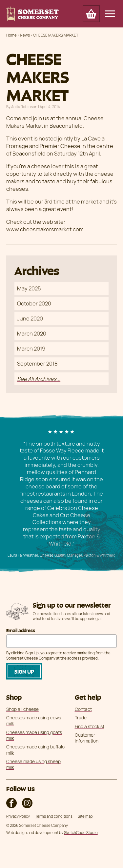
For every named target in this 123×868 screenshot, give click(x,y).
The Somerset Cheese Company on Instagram (27, 803)
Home (11, 35)
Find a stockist (90, 726)
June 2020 (30, 318)
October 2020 (34, 303)
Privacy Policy (18, 816)
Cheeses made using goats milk (34, 735)
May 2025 (29, 288)
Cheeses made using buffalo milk (35, 750)
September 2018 (37, 363)
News (25, 35)
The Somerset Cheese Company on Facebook (11, 803)
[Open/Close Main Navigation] (110, 14)
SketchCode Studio (81, 833)
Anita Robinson (24, 107)
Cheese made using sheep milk (33, 764)
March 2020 (32, 333)
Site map (85, 816)
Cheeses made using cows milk (34, 721)
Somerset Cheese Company (32, 14)
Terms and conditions (54, 816)
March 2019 (31, 348)
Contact (83, 709)
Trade (81, 718)
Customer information (87, 738)
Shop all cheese (22, 709)
